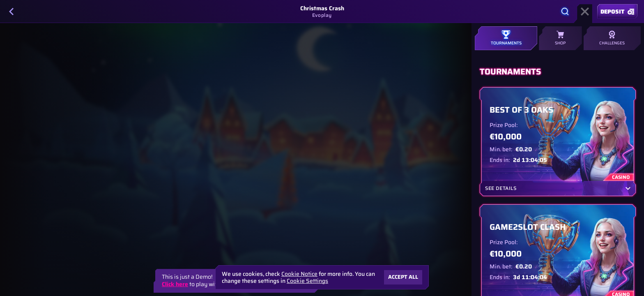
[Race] (585, 12)
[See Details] (628, 188)
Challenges (612, 38)
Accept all (403, 277)
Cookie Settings (307, 281)
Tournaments (506, 38)
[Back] (11, 12)
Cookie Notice (299, 274)
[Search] (565, 12)
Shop (560, 38)
